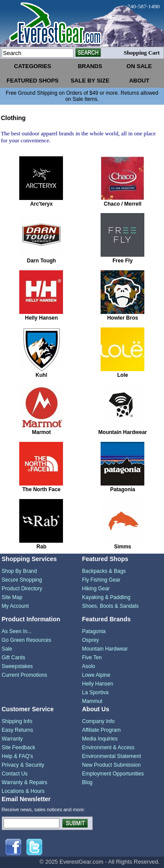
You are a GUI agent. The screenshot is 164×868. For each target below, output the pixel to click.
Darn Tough (41, 261)
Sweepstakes (17, 666)
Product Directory (22, 589)
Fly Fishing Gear (101, 580)
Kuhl (41, 375)
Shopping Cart (142, 53)
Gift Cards (14, 658)
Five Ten (92, 658)
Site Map (12, 597)
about (139, 81)
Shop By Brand (19, 571)
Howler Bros (123, 318)
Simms (123, 547)
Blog (87, 782)
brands (90, 66)
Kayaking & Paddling (106, 597)
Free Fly (122, 261)
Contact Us (15, 774)
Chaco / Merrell (122, 204)
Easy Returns (17, 730)
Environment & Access (108, 747)
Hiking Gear (96, 589)
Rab (41, 547)
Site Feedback (19, 747)
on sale (139, 66)
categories (33, 66)
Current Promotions (24, 675)
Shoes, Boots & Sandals (110, 606)
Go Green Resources (26, 640)
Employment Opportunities (113, 774)
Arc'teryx (42, 204)
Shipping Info (17, 721)
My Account (15, 606)
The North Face (41, 489)
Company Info (99, 721)
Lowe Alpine (96, 675)
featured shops (33, 81)
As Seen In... (17, 631)
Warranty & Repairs (24, 782)
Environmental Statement (112, 756)
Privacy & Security (23, 765)
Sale (7, 649)
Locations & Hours (23, 791)
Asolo (89, 666)
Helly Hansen (41, 318)
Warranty (12, 739)
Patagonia (123, 489)
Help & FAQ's (17, 756)
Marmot (41, 432)
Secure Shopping (22, 580)
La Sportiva (96, 692)
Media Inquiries (100, 739)
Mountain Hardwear (123, 432)
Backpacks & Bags (104, 571)
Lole (123, 375)
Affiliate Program (101, 730)
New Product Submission (112, 765)
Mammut (92, 701)
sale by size (90, 81)
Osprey (91, 640)
